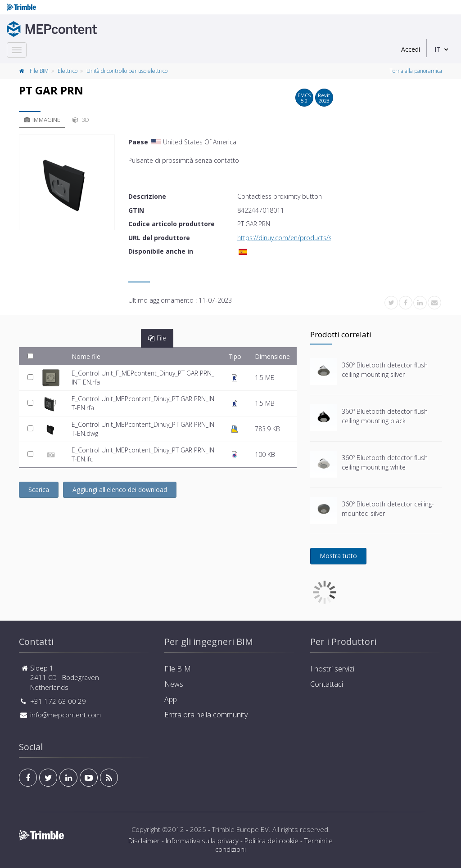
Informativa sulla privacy (202, 841)
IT (437, 49)
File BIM (39, 71)
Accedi (411, 49)
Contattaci (327, 684)
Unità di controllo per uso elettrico (127, 71)
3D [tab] (81, 120)
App (171, 699)
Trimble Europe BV (240, 829)
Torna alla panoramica (416, 71)
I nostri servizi (332, 669)
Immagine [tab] (42, 120)
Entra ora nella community (206, 715)
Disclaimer (144, 841)
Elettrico (68, 71)
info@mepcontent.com (66, 715)
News (174, 684)
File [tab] (157, 338)
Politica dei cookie (271, 841)
